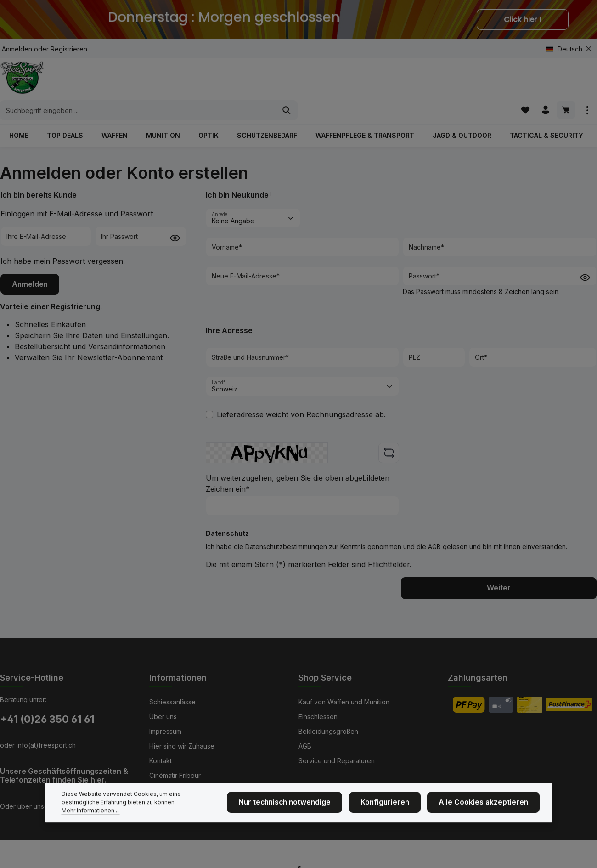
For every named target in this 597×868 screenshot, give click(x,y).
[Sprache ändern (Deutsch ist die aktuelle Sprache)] (568, 49)
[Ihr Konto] (544, 82)
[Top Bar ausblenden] (589, 49)
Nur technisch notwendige (307, 823)
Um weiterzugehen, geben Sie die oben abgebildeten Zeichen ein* (298, 466)
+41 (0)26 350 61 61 (47, 719)
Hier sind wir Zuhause (182, 746)
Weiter (499, 571)
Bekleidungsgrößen (328, 731)
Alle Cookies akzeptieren (489, 823)
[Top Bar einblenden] (587, 82)
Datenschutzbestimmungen (286, 530)
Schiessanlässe (172, 701)
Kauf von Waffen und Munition (344, 701)
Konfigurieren (400, 823)
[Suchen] (436, 83)
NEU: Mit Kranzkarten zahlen (192, 790)
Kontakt (161, 760)
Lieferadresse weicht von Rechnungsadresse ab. (301, 397)
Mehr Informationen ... (167, 827)
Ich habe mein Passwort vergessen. (63, 244)
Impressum (165, 731)
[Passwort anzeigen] (175, 220)
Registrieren (69, 49)
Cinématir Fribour (175, 775)
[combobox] (288, 83)
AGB (434, 530)
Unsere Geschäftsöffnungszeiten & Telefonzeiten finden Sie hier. (64, 775)
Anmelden (17, 49)
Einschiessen (318, 716)
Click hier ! (523, 19)
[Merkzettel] (522, 82)
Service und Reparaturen (337, 760)
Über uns (163, 716)
